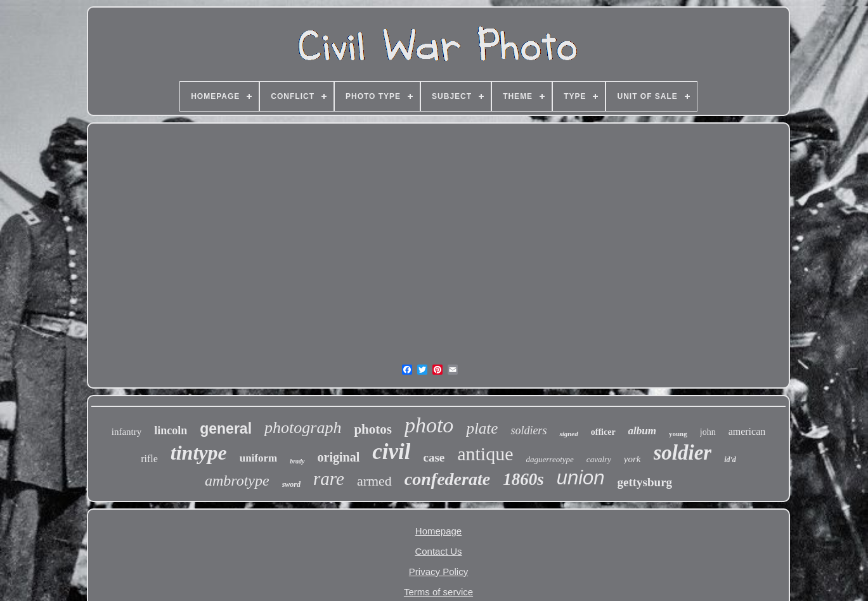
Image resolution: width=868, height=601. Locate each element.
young (678, 434)
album (642, 431)
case (434, 457)
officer (603, 432)
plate (482, 428)
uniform (259, 458)
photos (373, 429)
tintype (199, 453)
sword (291, 484)
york (632, 459)
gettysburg (645, 482)
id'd (730, 460)
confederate (447, 479)
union (581, 478)
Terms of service (438, 592)
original (339, 457)
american (747, 431)
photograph (303, 428)
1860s (523, 479)
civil (391, 452)
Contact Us (438, 551)
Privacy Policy (438, 572)
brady (297, 461)
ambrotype (237, 481)
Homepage (438, 531)
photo (429, 425)
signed (568, 434)
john (708, 432)
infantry (126, 432)
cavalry (599, 459)
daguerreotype (550, 459)
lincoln (171, 430)
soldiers (528, 430)
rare (329, 479)
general (226, 429)
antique (485, 454)
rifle (149, 459)
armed (374, 481)
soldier (683, 453)
